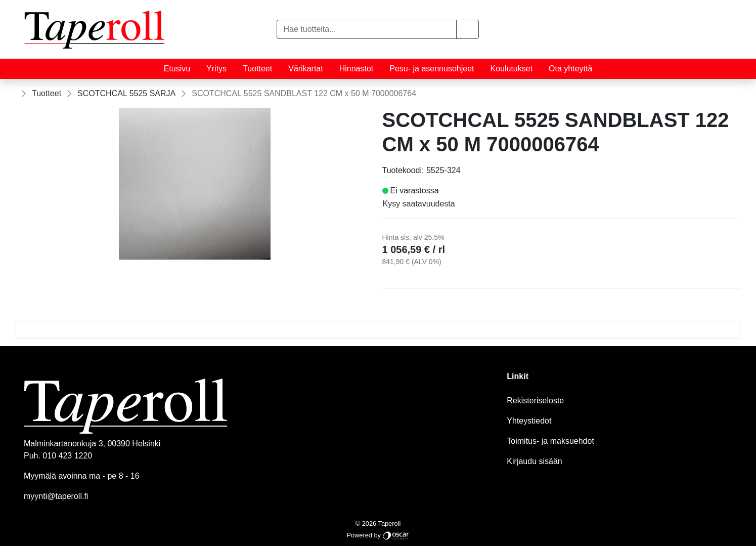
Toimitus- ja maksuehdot (550, 441)
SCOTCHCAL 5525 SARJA (126, 93)
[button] (468, 29)
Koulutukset (512, 69)
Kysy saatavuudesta (419, 204)
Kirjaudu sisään (534, 461)
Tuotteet (257, 69)
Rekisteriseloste (535, 401)
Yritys (216, 69)
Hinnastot (357, 69)
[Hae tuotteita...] (367, 29)
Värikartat (305, 69)
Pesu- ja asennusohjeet (432, 69)
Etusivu (177, 69)
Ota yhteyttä (570, 69)
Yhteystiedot (529, 421)
